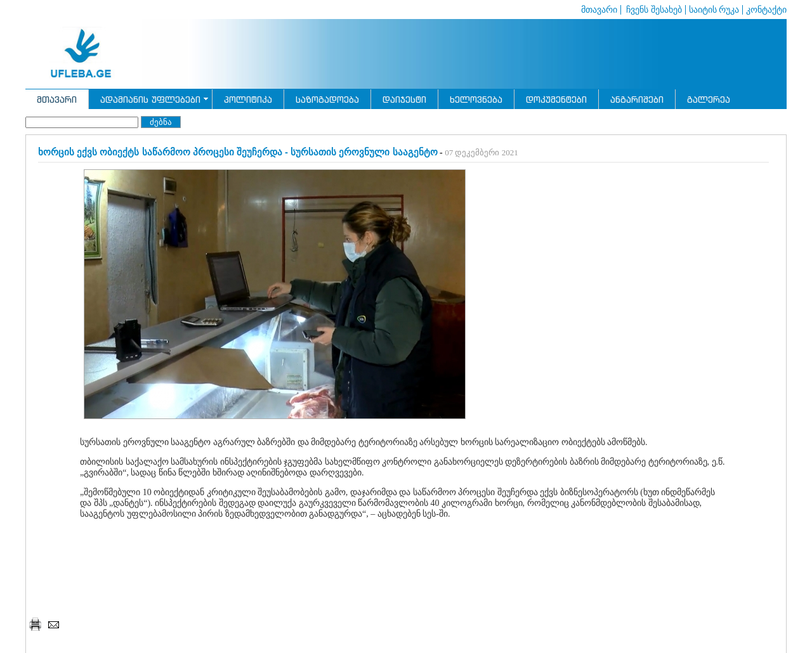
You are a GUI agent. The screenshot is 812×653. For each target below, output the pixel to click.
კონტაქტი (766, 10)
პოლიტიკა (248, 99)
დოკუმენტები (556, 99)
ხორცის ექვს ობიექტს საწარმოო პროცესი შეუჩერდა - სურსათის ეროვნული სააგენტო (238, 152)
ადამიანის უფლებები (150, 99)
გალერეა (709, 99)
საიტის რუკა (714, 10)
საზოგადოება (327, 99)
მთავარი (599, 10)
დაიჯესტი (404, 99)
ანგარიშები (637, 99)
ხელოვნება (476, 99)
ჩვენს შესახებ (653, 10)
